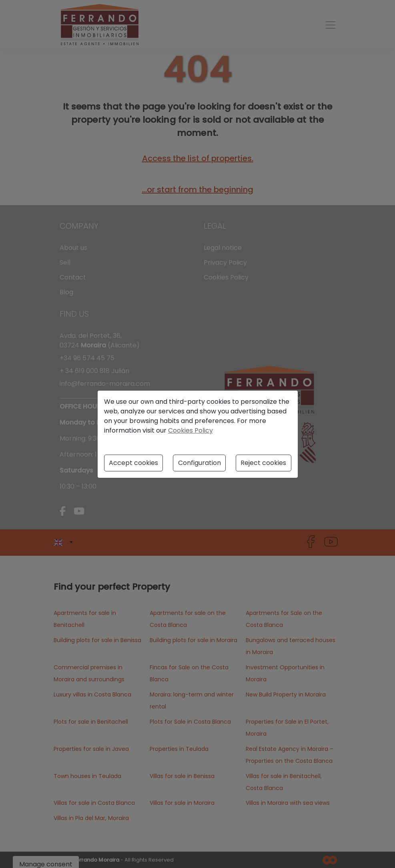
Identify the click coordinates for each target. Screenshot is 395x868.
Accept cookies (133, 463)
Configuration (200, 463)
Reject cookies (263, 463)
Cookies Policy (190, 430)
